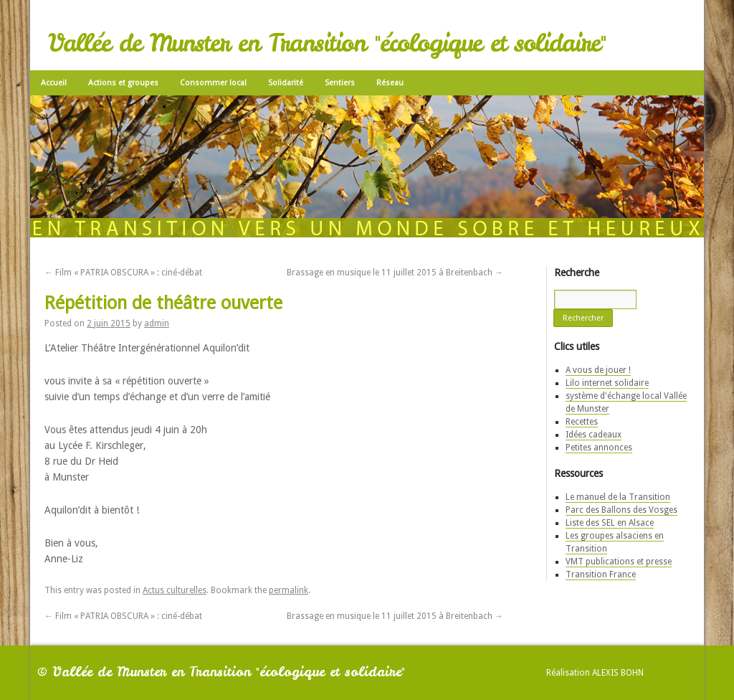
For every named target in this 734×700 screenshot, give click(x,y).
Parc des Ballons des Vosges (621, 510)
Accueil (54, 83)
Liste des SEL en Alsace (610, 523)
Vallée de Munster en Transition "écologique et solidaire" (327, 43)
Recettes (582, 422)
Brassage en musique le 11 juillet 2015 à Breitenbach (395, 273)
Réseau (390, 83)
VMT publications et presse (619, 562)
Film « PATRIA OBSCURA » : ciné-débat (123, 273)
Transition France (601, 574)
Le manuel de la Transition (618, 497)
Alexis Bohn (618, 673)
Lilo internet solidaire (607, 383)
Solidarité (286, 83)
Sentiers (340, 83)
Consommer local (213, 83)
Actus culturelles (175, 590)
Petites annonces (599, 448)
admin (157, 323)
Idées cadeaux (594, 435)
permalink (289, 590)
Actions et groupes (123, 83)
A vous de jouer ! (598, 370)
